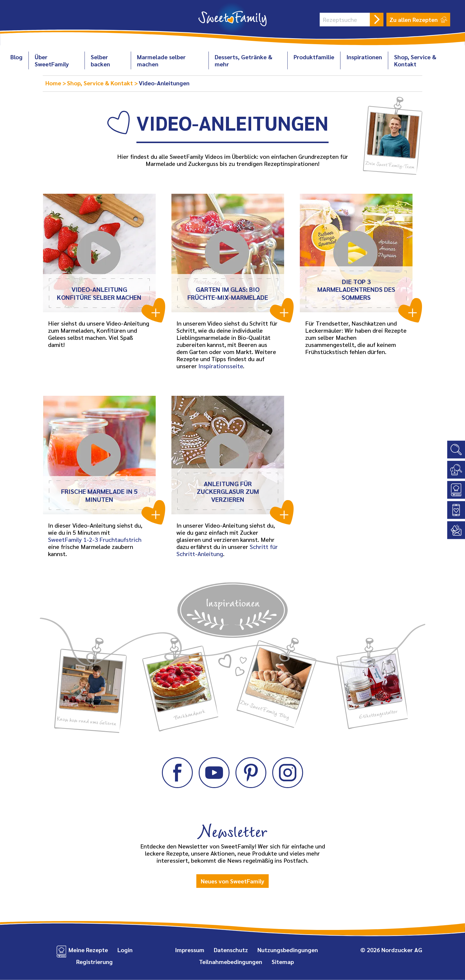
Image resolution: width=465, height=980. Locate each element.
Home (54, 83)
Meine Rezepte (88, 950)
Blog (16, 57)
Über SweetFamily (52, 60)
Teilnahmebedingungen (231, 962)
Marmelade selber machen (161, 60)
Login (125, 950)
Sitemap (283, 962)
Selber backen (100, 60)
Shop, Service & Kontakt (415, 60)
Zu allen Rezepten (418, 20)
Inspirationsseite (221, 366)
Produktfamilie (314, 57)
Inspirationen (364, 57)
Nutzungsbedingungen (288, 950)
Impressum (190, 950)
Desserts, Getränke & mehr (243, 60)
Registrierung (94, 962)
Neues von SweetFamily (232, 881)
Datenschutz (231, 950)
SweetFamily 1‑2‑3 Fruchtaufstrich (95, 539)
